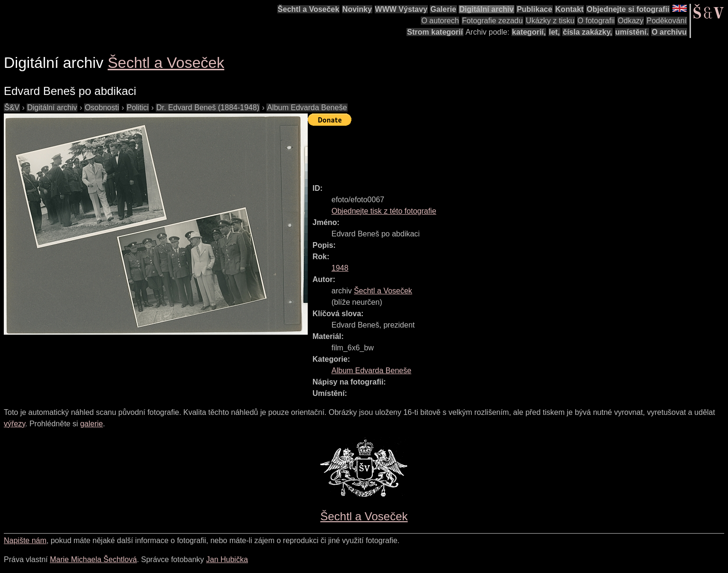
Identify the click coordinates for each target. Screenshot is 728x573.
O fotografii (596, 21)
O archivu (669, 32)
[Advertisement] (481, 150)
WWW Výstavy (401, 9)
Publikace (534, 9)
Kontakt (569, 9)
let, (554, 32)
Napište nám (25, 540)
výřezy (14, 424)
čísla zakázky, (587, 32)
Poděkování (667, 21)
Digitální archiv (487, 9)
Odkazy (631, 21)
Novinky (357, 9)
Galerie (443, 9)
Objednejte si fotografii (628, 9)
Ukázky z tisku (550, 21)
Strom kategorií (435, 32)
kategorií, (529, 32)
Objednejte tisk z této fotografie (384, 211)
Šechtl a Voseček (309, 9)
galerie (92, 424)
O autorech (440, 21)
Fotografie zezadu (492, 21)
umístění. (632, 32)
